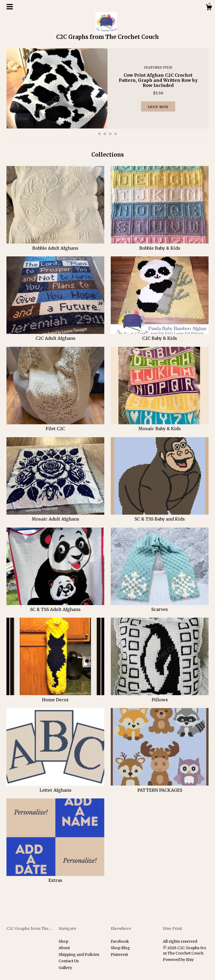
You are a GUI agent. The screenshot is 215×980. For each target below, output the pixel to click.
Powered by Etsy (178, 960)
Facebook (120, 941)
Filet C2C (55, 426)
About (64, 948)
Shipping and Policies (79, 955)
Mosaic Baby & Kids (160, 426)
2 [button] (105, 134)
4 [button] (116, 134)
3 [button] (110, 134)
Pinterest (119, 955)
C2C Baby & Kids (160, 335)
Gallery (65, 968)
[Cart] (209, 8)
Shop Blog (120, 948)
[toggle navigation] (10, 7)
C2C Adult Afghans (55, 335)
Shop (63, 941)
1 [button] (99, 134)
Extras (55, 877)
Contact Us (69, 961)
